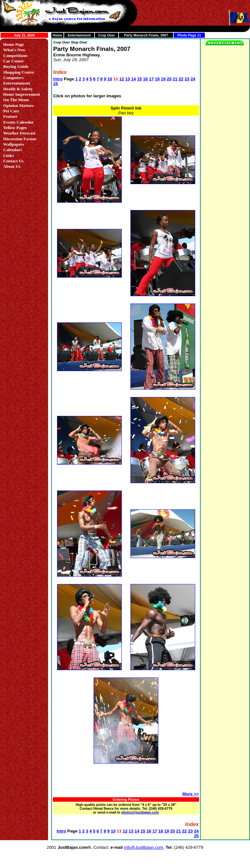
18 (157, 79)
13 (128, 79)
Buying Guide (16, 66)
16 (145, 79)
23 (187, 79)
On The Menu (16, 100)
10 (110, 79)
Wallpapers (14, 144)
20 (169, 79)
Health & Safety (18, 89)
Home (57, 35)
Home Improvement (22, 94)
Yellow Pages (15, 128)
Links (8, 155)
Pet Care (11, 111)
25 (56, 84)
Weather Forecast (19, 133)
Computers (13, 78)
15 (140, 79)
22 (181, 79)
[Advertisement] (126, 781)
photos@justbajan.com (140, 812)
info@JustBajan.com (144, 847)
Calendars (13, 150)
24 (193, 79)
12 (122, 79)
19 (163, 79)
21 (175, 79)
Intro (58, 79)
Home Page (14, 44)
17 (151, 79)
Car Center (14, 61)
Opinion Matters (18, 105)
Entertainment (79, 35)
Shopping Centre (19, 72)
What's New (14, 50)
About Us (12, 166)
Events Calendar (18, 122)
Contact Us (13, 161)
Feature (10, 116)
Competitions (15, 56)
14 (133, 79)
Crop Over (106, 35)
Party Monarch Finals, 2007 (146, 35)
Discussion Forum (20, 139)
